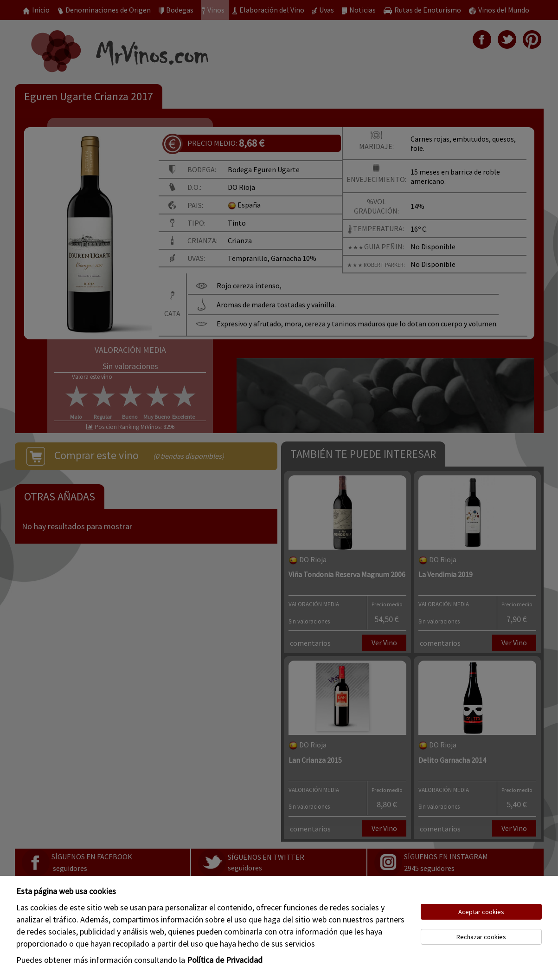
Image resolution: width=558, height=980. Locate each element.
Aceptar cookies (481, 912)
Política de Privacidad (225, 960)
